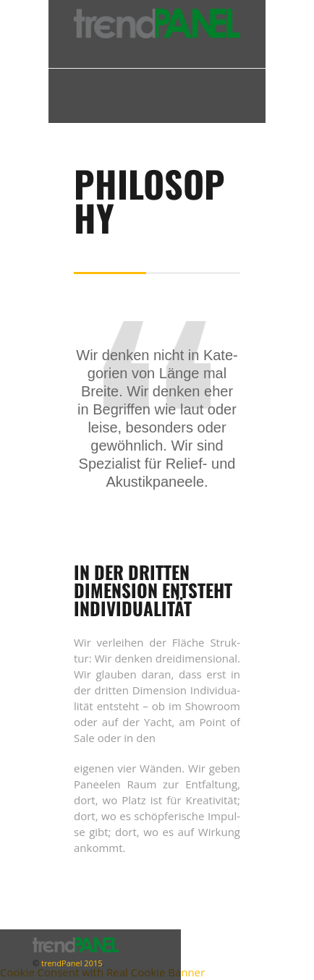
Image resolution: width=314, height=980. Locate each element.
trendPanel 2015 (71, 963)
